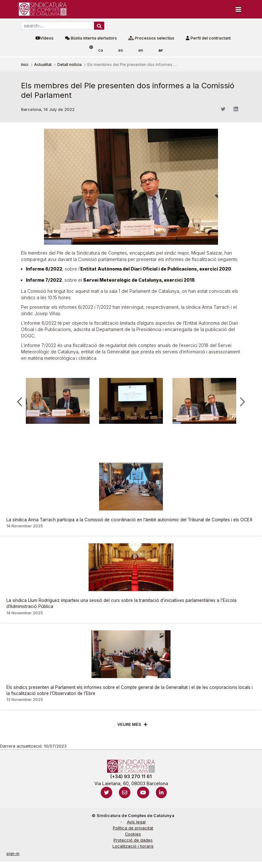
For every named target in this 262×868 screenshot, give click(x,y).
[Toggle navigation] (238, 9)
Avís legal (136, 822)
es (121, 50)
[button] (20, 402)
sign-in (13, 854)
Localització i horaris (133, 846)
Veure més (129, 724)
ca (101, 50)
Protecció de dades (133, 840)
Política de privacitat (133, 828)
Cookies (133, 834)
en (141, 50)
